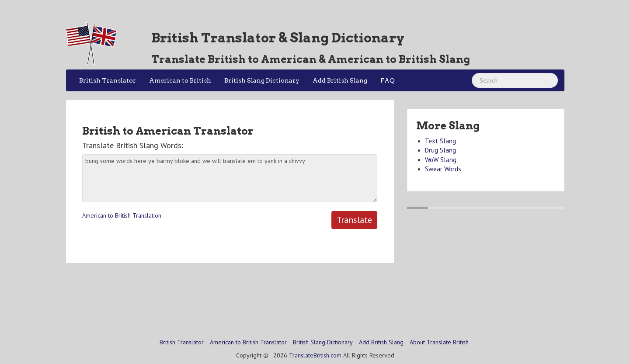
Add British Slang (340, 80)
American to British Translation (122, 215)
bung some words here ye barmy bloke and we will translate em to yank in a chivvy (230, 178)
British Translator (108, 80)
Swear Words (443, 169)
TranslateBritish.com (315, 355)
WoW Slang (441, 160)
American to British (180, 80)
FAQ (388, 80)
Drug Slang (440, 150)
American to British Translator (248, 342)
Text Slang (440, 141)
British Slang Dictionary (262, 80)
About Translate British (439, 342)
